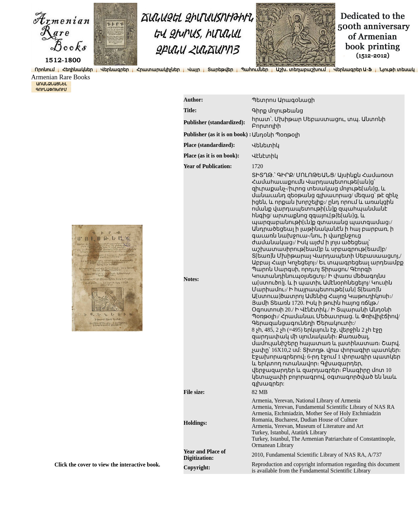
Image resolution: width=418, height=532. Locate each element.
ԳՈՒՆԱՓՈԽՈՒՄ (51, 90)
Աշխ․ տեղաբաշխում (301, 70)
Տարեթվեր (220, 70)
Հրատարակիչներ (158, 70)
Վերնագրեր (115, 70)
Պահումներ (254, 70)
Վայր (194, 70)
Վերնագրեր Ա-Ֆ (353, 70)
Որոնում (45, 70)
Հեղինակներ (77, 70)
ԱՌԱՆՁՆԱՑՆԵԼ (51, 84)
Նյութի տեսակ (397, 70)
